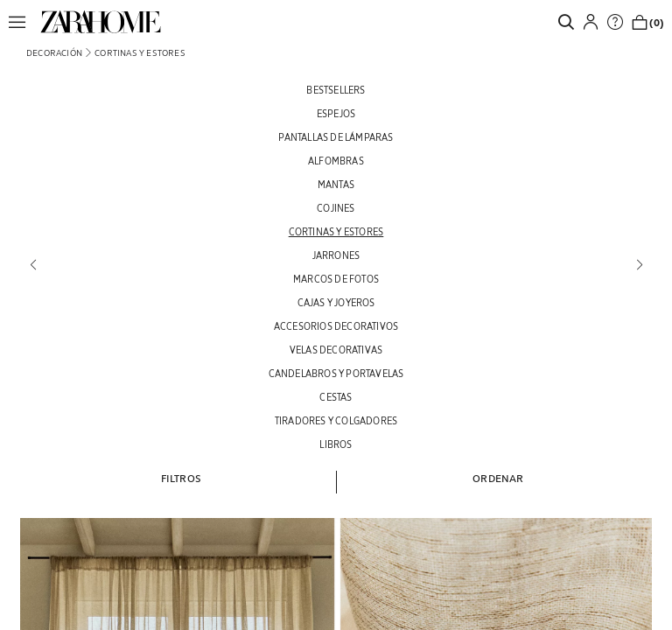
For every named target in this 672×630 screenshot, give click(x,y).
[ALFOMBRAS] (336, 161)
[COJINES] (336, 208)
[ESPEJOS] (336, 113)
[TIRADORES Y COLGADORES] (336, 420)
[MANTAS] (336, 184)
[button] (22, 22)
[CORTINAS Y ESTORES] (336, 231)
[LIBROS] (336, 444)
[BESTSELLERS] (336, 90)
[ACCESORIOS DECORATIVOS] (336, 326)
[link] (101, 22)
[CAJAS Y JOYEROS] (336, 302)
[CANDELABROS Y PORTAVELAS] (336, 373)
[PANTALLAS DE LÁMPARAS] (336, 137)
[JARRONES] (336, 255)
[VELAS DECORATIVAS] (336, 350)
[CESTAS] (336, 397)
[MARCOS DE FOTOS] (336, 279)
